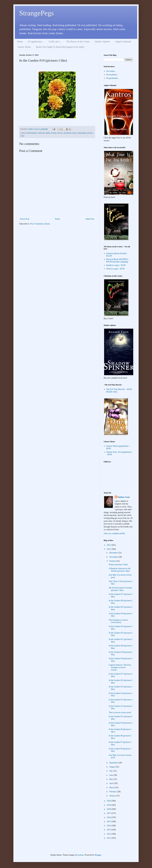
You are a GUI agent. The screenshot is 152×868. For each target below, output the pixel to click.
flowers (60, 133)
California (41, 133)
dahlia (48, 133)
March (112, 788)
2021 (109, 549)
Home (20, 42)
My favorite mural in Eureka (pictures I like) (120, 589)
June (111, 775)
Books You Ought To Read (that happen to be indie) (60, 47)
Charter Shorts (24, 47)
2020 (109, 801)
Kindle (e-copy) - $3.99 (116, 265)
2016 (109, 817)
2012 (109, 834)
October (113, 561)
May (111, 779)
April (112, 783)
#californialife (31, 133)
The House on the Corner (78, 42)
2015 (109, 822)
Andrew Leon (124, 497)
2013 (109, 830)
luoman (81, 855)
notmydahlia (82, 133)
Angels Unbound (123, 42)
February (113, 792)
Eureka (54, 133)
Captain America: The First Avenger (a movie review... (120, 667)
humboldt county (70, 133)
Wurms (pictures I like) (118, 565)
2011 (109, 838)
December (114, 553)
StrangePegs (36, 13)
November (114, 557)
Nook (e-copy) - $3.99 (115, 269)
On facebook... (112, 75)
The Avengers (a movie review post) (118, 621)
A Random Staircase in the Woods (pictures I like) (120, 570)
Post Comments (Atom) (40, 224)
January (113, 796)
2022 (109, 545)
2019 (109, 805)
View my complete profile (114, 533)
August (112, 767)
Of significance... (36, 42)
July (111, 771)
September (114, 763)
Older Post (90, 219)
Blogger (98, 855)
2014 (109, 826)
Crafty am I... (55, 42)
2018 (109, 809)
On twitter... (111, 71)
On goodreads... (113, 78)
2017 (109, 813)
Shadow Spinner (102, 42)
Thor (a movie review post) (120, 713)
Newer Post (25, 219)
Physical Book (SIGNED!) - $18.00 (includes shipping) (118, 260)
